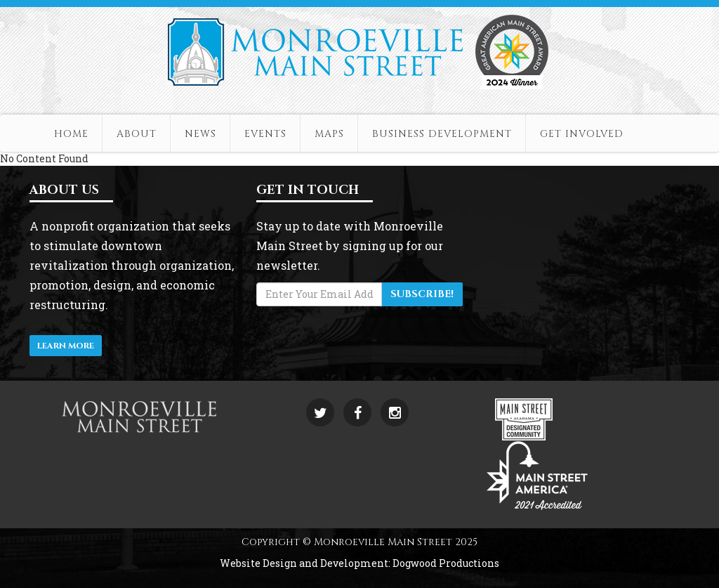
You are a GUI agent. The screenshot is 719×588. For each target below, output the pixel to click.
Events (265, 134)
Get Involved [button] (582, 134)
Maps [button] (329, 134)
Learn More (66, 346)
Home (71, 134)
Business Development (442, 134)
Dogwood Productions (446, 563)
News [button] (200, 134)
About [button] (137, 134)
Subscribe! (422, 294)
